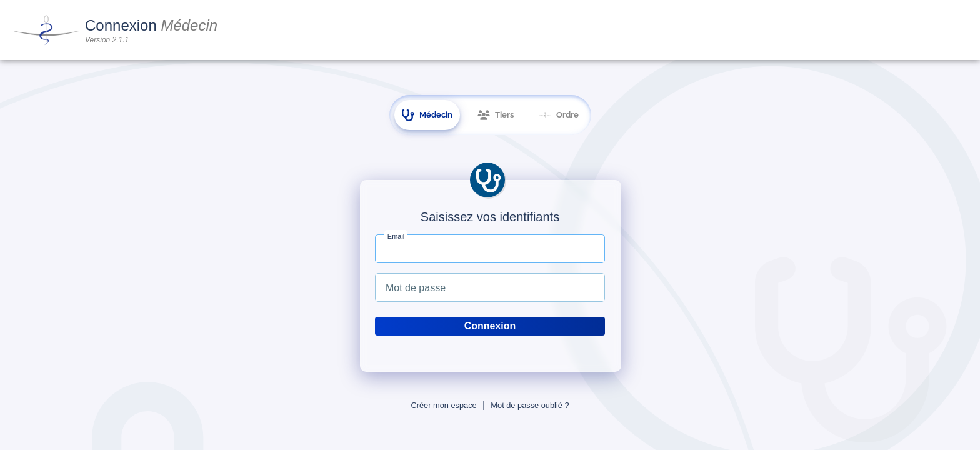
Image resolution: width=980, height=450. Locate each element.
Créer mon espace (443, 405)
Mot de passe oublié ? (530, 405)
